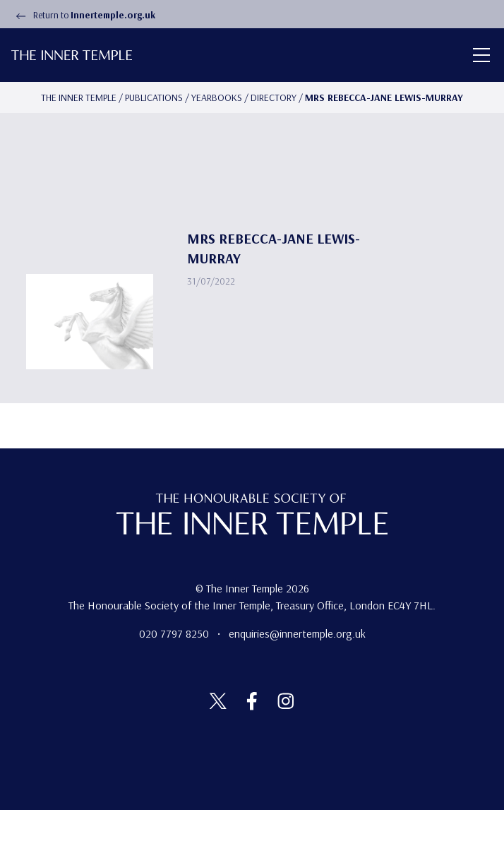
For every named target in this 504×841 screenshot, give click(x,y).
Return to (83, 15)
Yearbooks (217, 97)
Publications (154, 97)
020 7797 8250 (175, 633)
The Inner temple (79, 97)
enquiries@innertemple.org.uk (297, 633)
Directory (274, 97)
